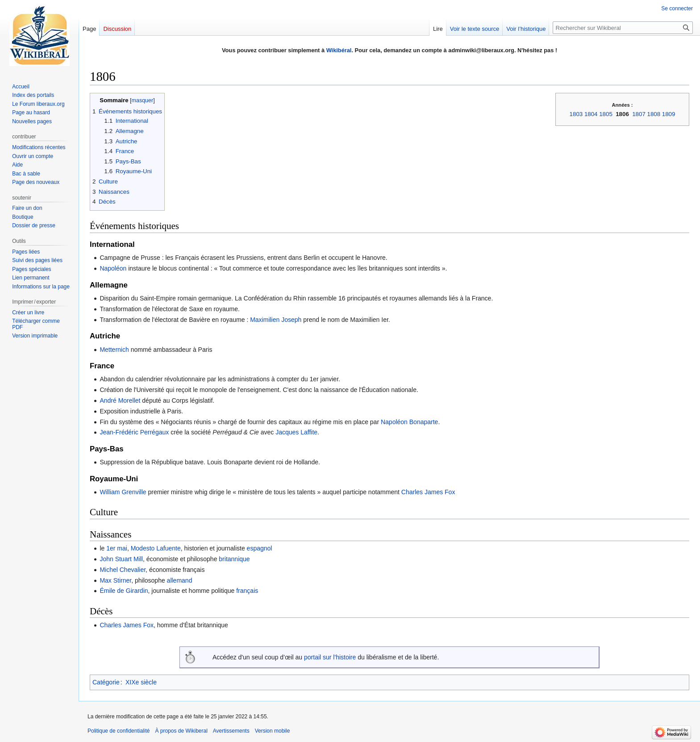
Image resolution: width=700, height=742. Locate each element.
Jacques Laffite (296, 432)
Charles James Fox (428, 492)
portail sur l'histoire (330, 657)
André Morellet (120, 400)
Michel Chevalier (123, 570)
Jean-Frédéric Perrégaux (134, 432)
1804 (591, 114)
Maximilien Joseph (276, 320)
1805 (606, 114)
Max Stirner (115, 580)
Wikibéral (339, 50)
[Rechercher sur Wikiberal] (623, 28)
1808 (654, 114)
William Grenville (123, 492)
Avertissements (231, 731)
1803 (576, 114)
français (247, 591)
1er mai (117, 548)
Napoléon (113, 268)
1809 (669, 114)
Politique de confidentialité (119, 731)
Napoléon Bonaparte (409, 422)
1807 (639, 114)
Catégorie (106, 682)
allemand (180, 580)
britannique (234, 559)
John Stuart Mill (121, 559)
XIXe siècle (141, 682)
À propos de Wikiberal (181, 731)
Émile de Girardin (124, 591)
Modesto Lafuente (156, 548)
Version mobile (273, 731)
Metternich (114, 350)
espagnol (260, 548)
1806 (622, 114)
